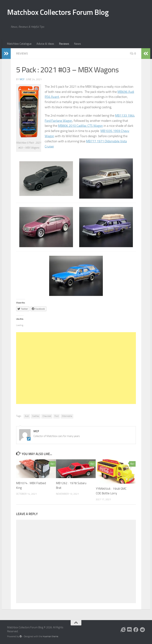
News (77, 44)
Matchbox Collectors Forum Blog (58, 12)
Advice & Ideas (45, 44)
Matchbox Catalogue (19, 44)
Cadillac (36, 416)
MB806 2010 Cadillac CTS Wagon (80, 126)
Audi (27, 416)
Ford (57, 416)
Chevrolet (47, 416)
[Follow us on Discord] (129, 630)
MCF (22, 79)
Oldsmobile (67, 416)
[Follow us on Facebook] (136, 630)
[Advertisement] (76, 368)
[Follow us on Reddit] (142, 630)
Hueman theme (51, 636)
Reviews (64, 44)
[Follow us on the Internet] (123, 630)
